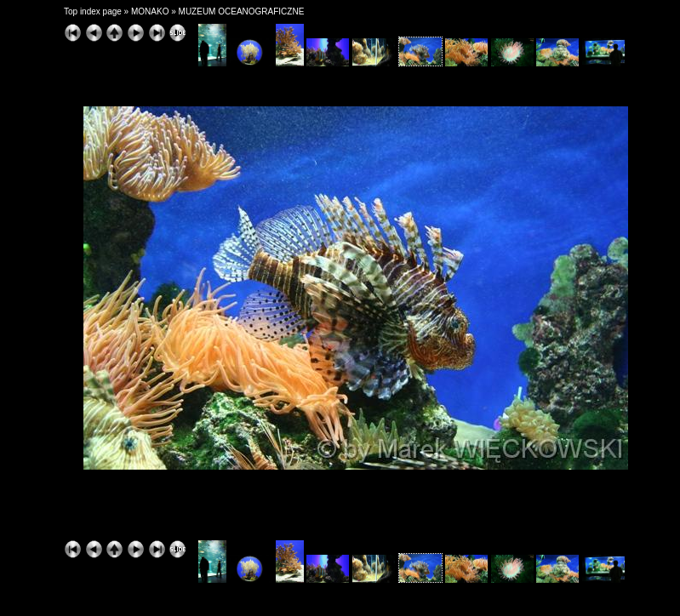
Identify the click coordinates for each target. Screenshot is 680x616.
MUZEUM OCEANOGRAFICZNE (242, 11)
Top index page (93, 11)
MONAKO (150, 11)
